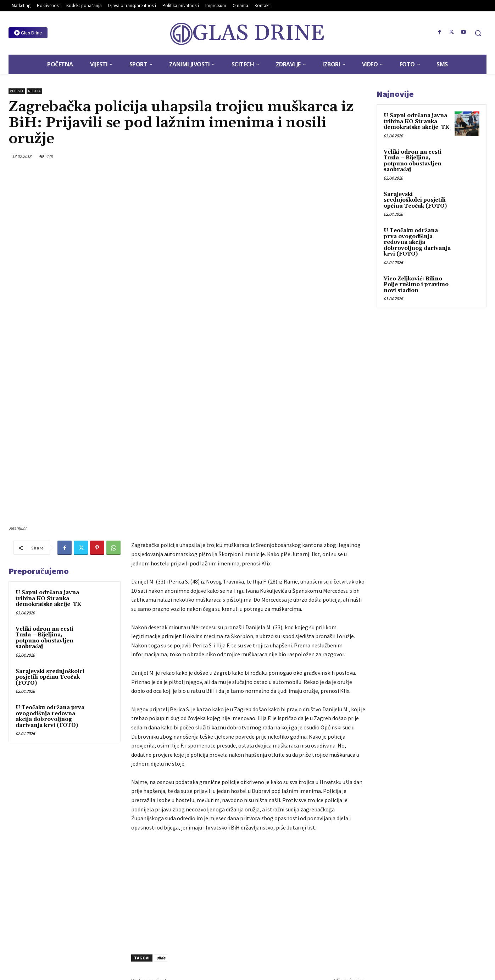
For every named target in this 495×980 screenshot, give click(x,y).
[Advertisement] (249, 778)
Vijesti (17, 91)
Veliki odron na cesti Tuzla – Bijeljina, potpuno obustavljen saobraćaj (45, 524)
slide (161, 845)
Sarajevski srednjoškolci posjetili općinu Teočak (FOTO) (50, 564)
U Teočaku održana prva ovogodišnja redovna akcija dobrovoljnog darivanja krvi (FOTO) (50, 603)
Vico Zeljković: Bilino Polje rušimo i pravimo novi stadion (416, 285)
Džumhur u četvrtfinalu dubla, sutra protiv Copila (315, 879)
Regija (34, 91)
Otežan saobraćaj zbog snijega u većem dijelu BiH (187, 879)
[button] (478, 33)
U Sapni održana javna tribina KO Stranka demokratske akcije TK (48, 485)
